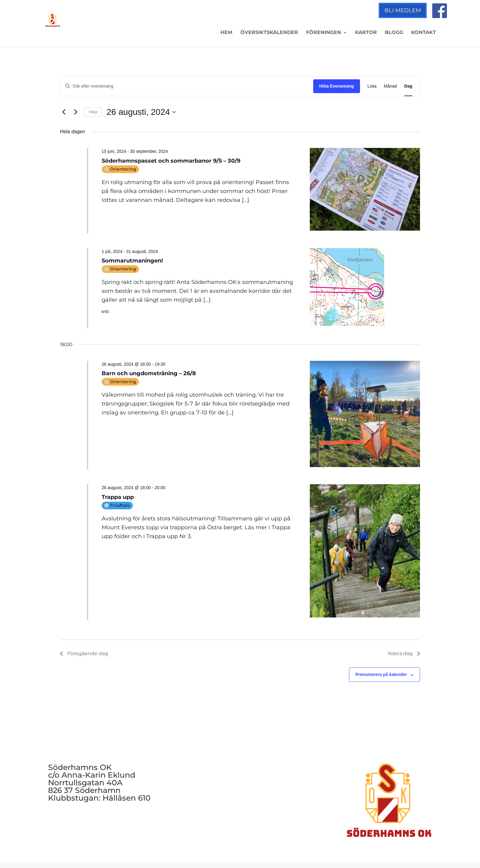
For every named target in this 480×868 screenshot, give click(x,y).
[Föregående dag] (64, 112)
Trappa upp (118, 497)
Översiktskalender (269, 33)
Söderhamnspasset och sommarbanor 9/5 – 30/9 (171, 161)
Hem (226, 33)
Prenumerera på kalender (381, 674)
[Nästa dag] (76, 112)
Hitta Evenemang (337, 86)
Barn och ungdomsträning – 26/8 (149, 373)
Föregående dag (84, 653)
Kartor (366, 33)
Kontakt (424, 33)
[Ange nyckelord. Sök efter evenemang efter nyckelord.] (187, 86)
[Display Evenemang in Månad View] (390, 86)
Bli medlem (403, 10)
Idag (93, 112)
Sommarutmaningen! (132, 261)
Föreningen (324, 33)
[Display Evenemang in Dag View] (408, 86)
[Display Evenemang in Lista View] (372, 86)
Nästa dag (404, 653)
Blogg (394, 33)
